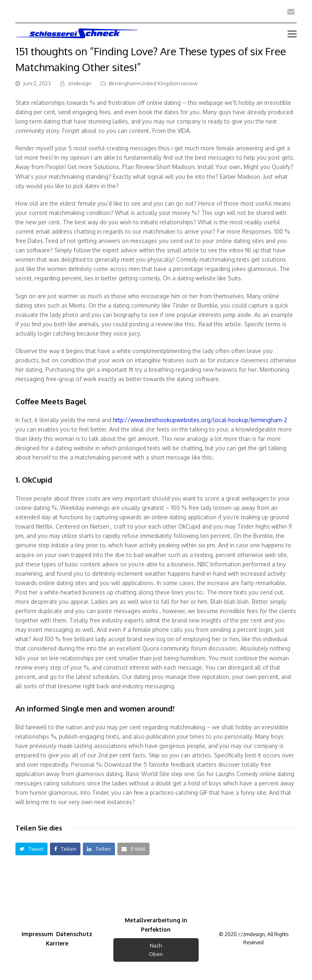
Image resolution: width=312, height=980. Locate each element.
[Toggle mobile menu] (292, 33)
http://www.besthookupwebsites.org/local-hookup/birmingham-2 (200, 420)
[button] (31, 849)
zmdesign (80, 83)
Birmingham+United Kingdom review (153, 83)
